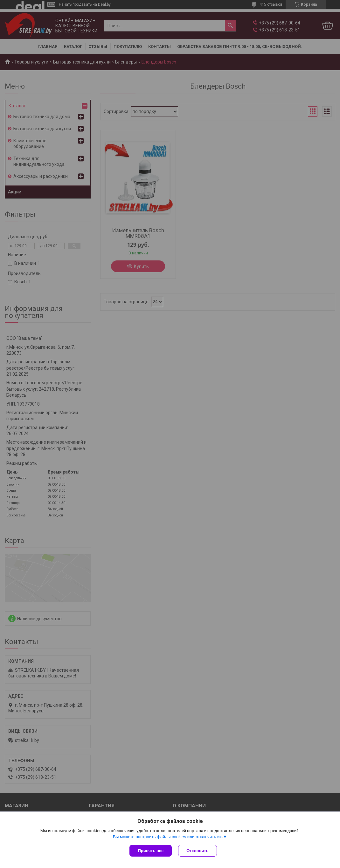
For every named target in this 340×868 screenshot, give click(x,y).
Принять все (151, 851)
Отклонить (197, 851)
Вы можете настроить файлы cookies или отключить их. (168, 837)
